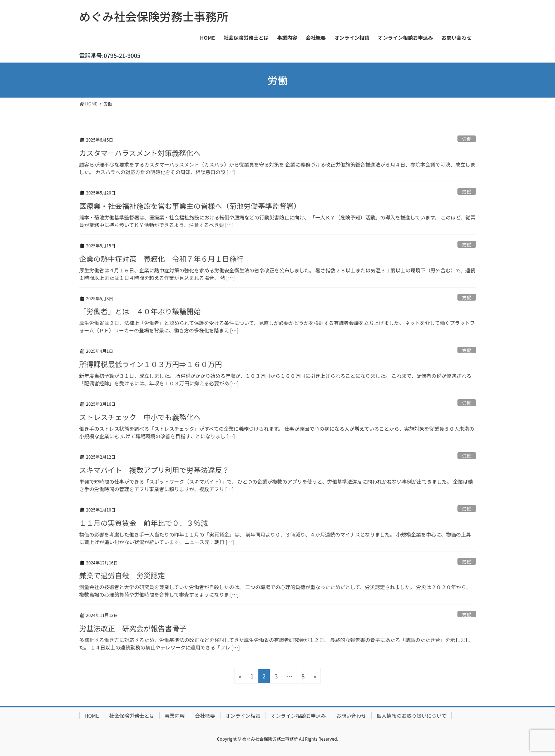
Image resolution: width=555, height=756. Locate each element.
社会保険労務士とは (132, 716)
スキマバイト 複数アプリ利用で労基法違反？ (154, 470)
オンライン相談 (243, 716)
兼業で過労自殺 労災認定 (122, 575)
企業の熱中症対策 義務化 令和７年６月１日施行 (162, 259)
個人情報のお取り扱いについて (412, 716)
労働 (467, 139)
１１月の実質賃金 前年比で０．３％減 (144, 523)
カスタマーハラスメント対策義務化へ (140, 153)
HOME (92, 716)
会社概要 (205, 716)
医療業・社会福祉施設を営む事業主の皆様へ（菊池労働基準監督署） (190, 206)
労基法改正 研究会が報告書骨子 (133, 628)
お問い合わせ (351, 716)
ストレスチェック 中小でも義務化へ (140, 417)
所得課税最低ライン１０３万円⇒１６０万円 (151, 364)
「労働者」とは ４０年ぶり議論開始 (140, 311)
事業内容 (175, 716)
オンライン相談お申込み (298, 716)
